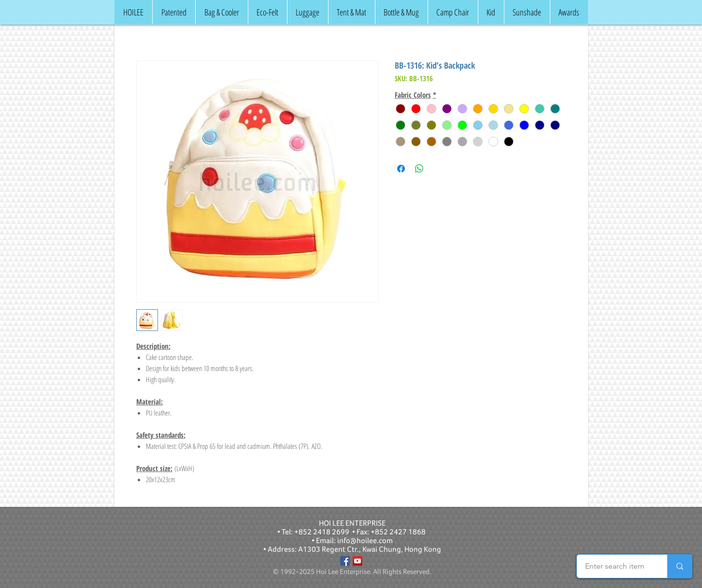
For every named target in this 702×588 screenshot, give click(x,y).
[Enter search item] (615, 566)
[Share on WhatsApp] (419, 169)
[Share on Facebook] (401, 169)
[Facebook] (345, 561)
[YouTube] (358, 561)
